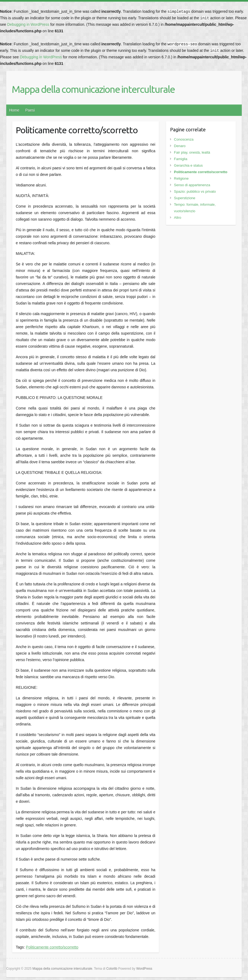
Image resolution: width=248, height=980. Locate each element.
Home (14, 110)
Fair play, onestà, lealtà (192, 152)
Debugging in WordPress (28, 24)
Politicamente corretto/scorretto (52, 947)
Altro (178, 218)
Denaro (180, 146)
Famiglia (181, 159)
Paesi (30, 110)
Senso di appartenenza (192, 185)
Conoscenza (184, 139)
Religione (181, 178)
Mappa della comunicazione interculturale (93, 89)
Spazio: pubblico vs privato (195, 191)
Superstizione (185, 198)
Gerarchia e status (188, 165)
